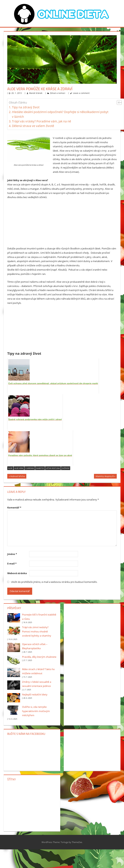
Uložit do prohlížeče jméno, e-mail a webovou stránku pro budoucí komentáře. (54, 582)
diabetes (40, 468)
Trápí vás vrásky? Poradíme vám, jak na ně (41, 121)
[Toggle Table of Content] (118, 103)
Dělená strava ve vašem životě (33, 126)
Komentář (14, 508)
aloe (10, 468)
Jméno (12, 554)
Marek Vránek (36, 93)
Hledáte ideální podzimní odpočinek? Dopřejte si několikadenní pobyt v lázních (60, 114)
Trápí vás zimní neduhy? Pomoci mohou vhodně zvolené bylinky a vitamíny (37, 631)
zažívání (66, 468)
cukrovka (30, 468)
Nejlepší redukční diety (35, 694)
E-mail (12, 564)
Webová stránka (17, 573)
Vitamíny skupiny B (105, 477)
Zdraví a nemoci (58, 93)
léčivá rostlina (53, 468)
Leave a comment (81, 93)
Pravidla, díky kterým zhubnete (39, 657)
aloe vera (19, 468)
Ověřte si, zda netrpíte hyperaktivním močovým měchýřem (36, 711)
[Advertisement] (62, 223)
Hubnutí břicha (18, 477)
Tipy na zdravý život (26, 107)
